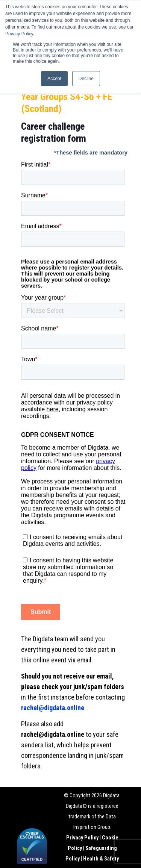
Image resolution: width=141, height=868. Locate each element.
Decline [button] (86, 79)
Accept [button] (54, 79)
